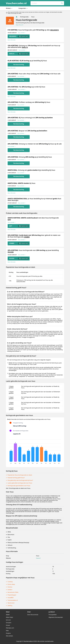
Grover (8, 625)
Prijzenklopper (12, 595)
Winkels (9, 8)
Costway (10, 582)
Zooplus (8, 633)
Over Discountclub (33, 615)
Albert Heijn (9, 617)
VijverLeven (11, 603)
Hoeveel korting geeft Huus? (16, 478)
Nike (7, 631)
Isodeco (10, 590)
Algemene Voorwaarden (56, 617)
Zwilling (10, 606)
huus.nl (38, 558)
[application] (35, 451)
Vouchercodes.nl (16, 3)
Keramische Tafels (13, 592)
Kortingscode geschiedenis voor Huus (19, 486)
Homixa (10, 587)
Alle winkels (9, 636)
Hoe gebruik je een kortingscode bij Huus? (20, 480)
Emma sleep (11, 584)
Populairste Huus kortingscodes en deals (20, 475)
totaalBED (11, 598)
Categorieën (23, 8)
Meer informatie (12, 40)
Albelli (8, 615)
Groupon (9, 623)
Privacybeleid (52, 615)
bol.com (8, 620)
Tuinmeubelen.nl (13, 600)
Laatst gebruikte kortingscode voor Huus (20, 483)
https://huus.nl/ (20, 25)
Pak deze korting (19, 65)
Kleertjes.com (10, 628)
